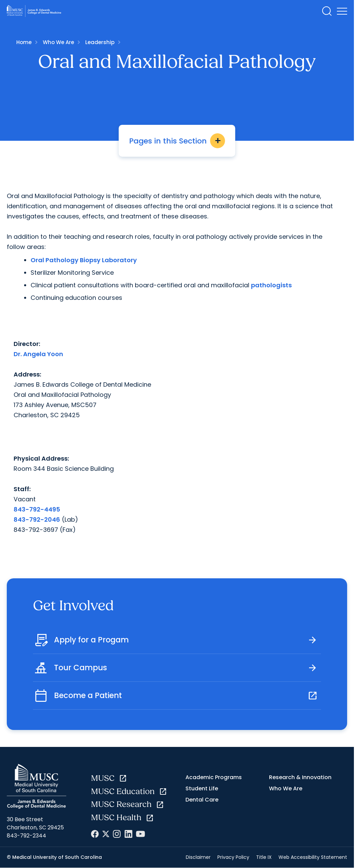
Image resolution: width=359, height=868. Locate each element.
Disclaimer (198, 857)
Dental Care (202, 800)
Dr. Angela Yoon (38, 354)
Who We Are (58, 42)
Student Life (202, 788)
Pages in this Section (177, 141)
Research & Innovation (300, 777)
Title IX (264, 857)
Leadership (100, 42)
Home (24, 42)
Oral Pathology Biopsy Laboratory (84, 260)
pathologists (271, 285)
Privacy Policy (233, 857)
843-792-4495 (37, 509)
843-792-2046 (37, 519)
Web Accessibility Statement (313, 857)
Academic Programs (214, 777)
